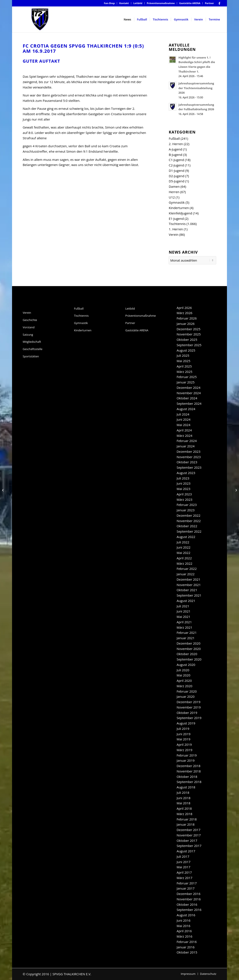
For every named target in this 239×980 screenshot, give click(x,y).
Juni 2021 (183, 611)
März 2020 (184, 686)
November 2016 (189, 899)
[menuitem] (109, 3)
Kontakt (124, 3)
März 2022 (184, 563)
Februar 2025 (187, 377)
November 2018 (189, 771)
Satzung (28, 335)
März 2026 (184, 313)
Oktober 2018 (187, 777)
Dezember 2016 (189, 894)
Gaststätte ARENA (190, 3)
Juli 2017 (183, 856)
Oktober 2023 (187, 462)
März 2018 (184, 814)
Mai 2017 (183, 867)
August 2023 (186, 473)
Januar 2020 (186, 696)
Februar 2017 (187, 883)
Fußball (174, 138)
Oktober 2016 (187, 904)
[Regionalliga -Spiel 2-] (3, 490)
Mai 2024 (183, 425)
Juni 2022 (183, 547)
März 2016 (184, 936)
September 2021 (189, 595)
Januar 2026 (186, 324)
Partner (209, 3)
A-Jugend (175, 149)
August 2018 (186, 787)
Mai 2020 (183, 675)
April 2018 (184, 808)
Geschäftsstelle (33, 349)
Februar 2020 (187, 691)
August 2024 (186, 409)
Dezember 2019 (189, 702)
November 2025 (189, 334)
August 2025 (186, 350)
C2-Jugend (176, 165)
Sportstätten (31, 356)
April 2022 (184, 558)
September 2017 (189, 846)
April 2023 (184, 494)
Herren (174, 192)
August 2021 (186, 601)
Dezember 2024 (189, 388)
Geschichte (30, 320)
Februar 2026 (187, 318)
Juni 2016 (183, 920)
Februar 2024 (187, 441)
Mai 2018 (183, 803)
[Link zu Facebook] (219, 3)
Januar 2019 (186, 760)
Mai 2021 (183, 617)
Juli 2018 (183, 792)
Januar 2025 (186, 382)
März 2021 (184, 627)
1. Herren (176, 229)
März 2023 (184, 499)
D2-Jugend (176, 176)
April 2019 (184, 744)
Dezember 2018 (189, 766)
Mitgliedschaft (32, 342)
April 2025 (184, 366)
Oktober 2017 (187, 840)
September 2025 (189, 345)
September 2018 (189, 782)
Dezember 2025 (189, 329)
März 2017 (184, 878)
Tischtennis (177, 224)
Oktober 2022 (187, 526)
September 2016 (189, 910)
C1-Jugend (176, 160)
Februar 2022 (187, 569)
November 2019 (189, 707)
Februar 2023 (187, 505)
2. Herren (176, 144)
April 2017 (184, 872)
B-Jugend (175, 155)
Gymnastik (177, 202)
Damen (174, 186)
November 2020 (189, 649)
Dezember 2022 (189, 515)
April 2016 (184, 931)
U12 (172, 197)
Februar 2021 (187, 633)
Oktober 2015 (187, 952)
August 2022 (186, 537)
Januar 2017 (186, 888)
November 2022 (189, 521)
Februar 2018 (187, 819)
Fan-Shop (109, 3)
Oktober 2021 (187, 590)
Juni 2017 (183, 862)
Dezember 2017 (189, 830)
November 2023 (189, 457)
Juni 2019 (183, 734)
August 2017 (186, 851)
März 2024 (184, 436)
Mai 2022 (183, 553)
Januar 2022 (186, 574)
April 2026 (184, 308)
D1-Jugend (176, 171)
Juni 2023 (183, 483)
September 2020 (189, 659)
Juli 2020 (183, 670)
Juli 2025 (183, 355)
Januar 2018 (186, 824)
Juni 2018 (183, 798)
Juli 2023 (183, 478)
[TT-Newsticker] (236, 490)
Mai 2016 (183, 926)
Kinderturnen (179, 208)
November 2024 (189, 393)
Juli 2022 (183, 542)
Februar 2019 (187, 755)
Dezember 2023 (189, 451)
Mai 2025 (183, 361)
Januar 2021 (186, 638)
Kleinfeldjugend (180, 213)
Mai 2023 (183, 489)
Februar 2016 (187, 942)
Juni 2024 (183, 419)
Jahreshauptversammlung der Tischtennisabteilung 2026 (196, 88)
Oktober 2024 (187, 398)
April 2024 (184, 430)
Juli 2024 (183, 414)
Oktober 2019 (187, 713)
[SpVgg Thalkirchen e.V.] (40, 19)
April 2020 (184, 681)
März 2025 (184, 372)
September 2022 (189, 531)
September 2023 (189, 467)
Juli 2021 (183, 606)
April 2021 (184, 622)
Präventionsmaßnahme (161, 3)
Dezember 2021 (189, 579)
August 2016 (186, 915)
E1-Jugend (176, 219)
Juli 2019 (183, 729)
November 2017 (189, 835)
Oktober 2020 (187, 654)
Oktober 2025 (187, 340)
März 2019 (184, 750)
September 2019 (189, 718)
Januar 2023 (186, 510)
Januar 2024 (186, 446)
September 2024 (189, 403)
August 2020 (186, 665)
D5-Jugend (176, 181)
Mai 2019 (183, 739)
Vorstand (29, 327)
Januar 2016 (186, 947)
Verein (173, 234)
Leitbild (138, 3)
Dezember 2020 (189, 643)
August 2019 (186, 723)
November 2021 (189, 585)
